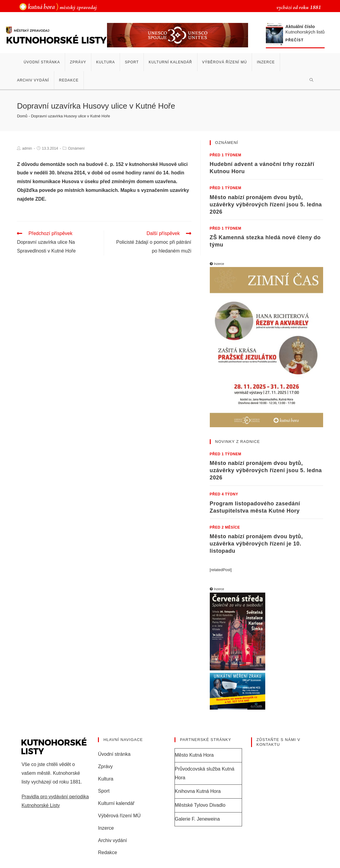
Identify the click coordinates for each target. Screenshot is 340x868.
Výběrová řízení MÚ (119, 816)
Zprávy (105, 766)
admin (27, 148)
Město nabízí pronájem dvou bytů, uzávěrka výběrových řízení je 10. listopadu (256, 544)
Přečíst (294, 40)
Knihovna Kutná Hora (198, 791)
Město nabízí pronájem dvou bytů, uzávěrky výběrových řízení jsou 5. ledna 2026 (266, 205)
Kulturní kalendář (116, 803)
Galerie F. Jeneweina (197, 819)
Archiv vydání (112, 840)
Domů (22, 116)
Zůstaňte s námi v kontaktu (278, 742)
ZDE (40, 199)
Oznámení (76, 148)
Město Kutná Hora (194, 755)
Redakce (107, 852)
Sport (104, 791)
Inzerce (106, 828)
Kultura (106, 779)
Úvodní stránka (114, 754)
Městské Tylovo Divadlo (200, 805)
